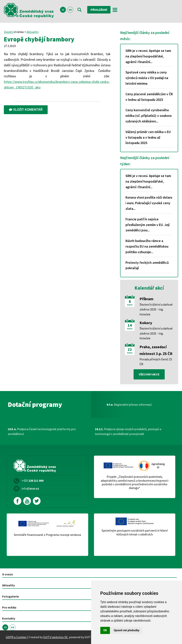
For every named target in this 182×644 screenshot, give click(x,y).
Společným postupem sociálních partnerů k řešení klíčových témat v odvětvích (135, 532)
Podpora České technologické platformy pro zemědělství (42, 432)
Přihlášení (99, 10)
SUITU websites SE (55, 637)
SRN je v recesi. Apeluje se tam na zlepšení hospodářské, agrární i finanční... (148, 56)
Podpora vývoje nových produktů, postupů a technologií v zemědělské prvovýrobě (128, 432)
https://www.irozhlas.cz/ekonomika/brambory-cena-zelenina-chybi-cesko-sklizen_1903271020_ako (57, 84)
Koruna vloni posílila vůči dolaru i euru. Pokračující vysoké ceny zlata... (149, 203)
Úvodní (8, 32)
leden (130, 305)
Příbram (146, 299)
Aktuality (33, 32)
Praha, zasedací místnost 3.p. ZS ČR (156, 350)
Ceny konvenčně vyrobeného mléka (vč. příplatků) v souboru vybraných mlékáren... (149, 116)
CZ (63, 10)
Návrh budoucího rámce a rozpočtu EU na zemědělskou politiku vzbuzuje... (147, 246)
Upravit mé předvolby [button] (127, 630)
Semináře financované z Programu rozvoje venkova (47, 535)
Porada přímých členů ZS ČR (156, 362)
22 (130, 349)
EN (70, 10)
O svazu (7, 574)
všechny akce (149, 374)
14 (130, 325)
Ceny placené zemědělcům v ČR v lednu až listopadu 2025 (149, 97)
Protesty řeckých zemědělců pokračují (147, 265)
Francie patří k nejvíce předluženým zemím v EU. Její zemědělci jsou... (148, 225)
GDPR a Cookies (16, 637)
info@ (30, 488)
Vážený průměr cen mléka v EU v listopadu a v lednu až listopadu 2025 (148, 137)
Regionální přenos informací (129, 405)
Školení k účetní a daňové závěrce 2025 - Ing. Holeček (156, 309)
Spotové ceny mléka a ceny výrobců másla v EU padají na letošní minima (147, 78)
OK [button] (105, 630)
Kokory (146, 323)
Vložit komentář (26, 110)
